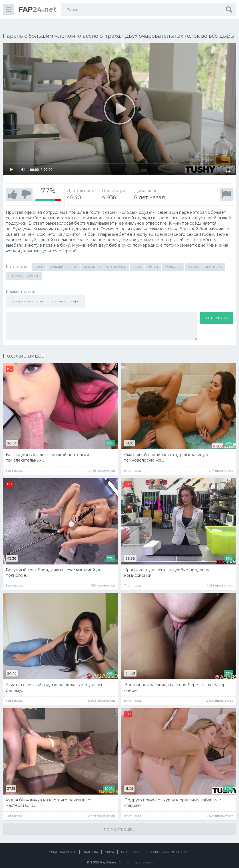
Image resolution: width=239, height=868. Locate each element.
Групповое (117, 261)
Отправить (217, 311)
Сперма (15, 270)
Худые (34, 270)
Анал (39, 261)
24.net (38, 9)
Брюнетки (92, 261)
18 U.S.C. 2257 (130, 846)
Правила (90, 846)
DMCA (109, 846)
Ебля (137, 261)
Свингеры (214, 261)
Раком (193, 261)
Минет (153, 261)
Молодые (173, 261)
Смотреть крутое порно (167, 846)
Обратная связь (62, 846)
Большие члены (64, 261)
